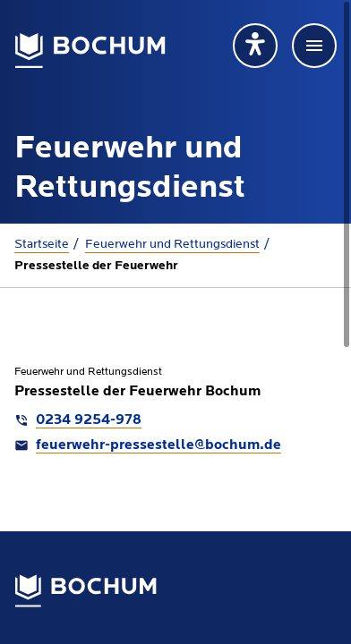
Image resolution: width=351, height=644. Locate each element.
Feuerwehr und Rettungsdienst (172, 244)
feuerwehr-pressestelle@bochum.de (158, 445)
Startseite (42, 244)
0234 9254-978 (89, 420)
